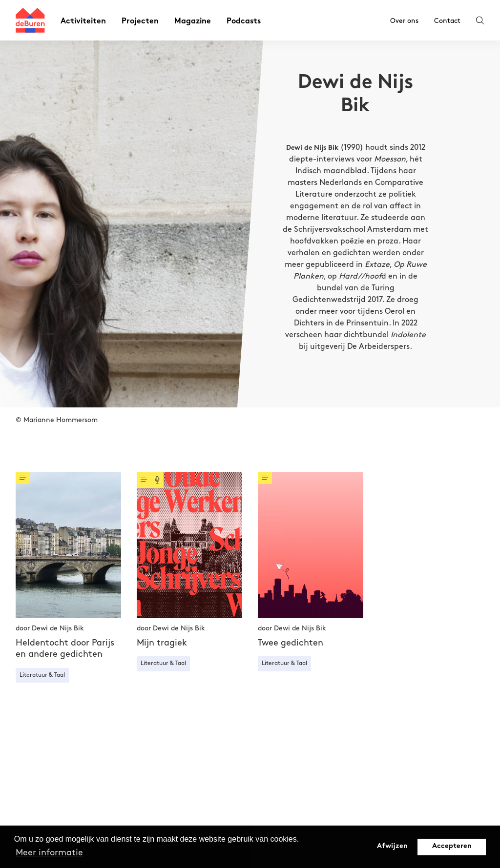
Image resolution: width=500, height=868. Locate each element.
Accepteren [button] (452, 846)
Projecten (140, 22)
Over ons (404, 21)
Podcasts (244, 22)
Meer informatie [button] (49, 853)
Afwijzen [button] (392, 846)
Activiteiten (83, 22)
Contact (447, 21)
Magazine (193, 22)
